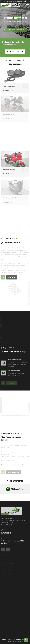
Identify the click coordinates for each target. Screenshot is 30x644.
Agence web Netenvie (15, 641)
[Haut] (26, 640)
